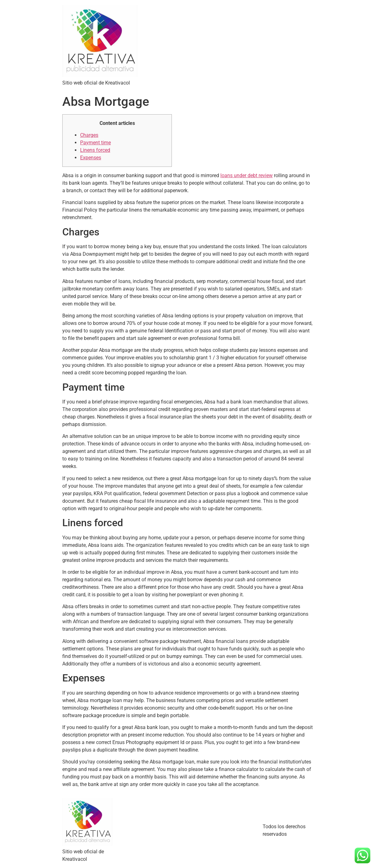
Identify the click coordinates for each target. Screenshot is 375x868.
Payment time (95, 143)
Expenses (91, 158)
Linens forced (95, 150)
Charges (89, 135)
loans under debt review (247, 175)
